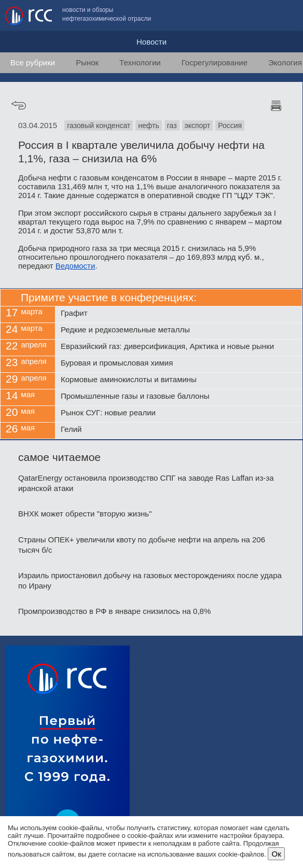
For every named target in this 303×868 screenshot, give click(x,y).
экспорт (198, 125)
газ (172, 125)
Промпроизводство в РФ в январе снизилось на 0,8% (114, 611)
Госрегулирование (215, 62)
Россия (230, 125)
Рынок (87, 62)
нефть (148, 125)
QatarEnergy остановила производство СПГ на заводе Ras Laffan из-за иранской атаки (146, 483)
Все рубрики (33, 62)
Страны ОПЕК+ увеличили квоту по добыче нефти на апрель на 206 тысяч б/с (142, 545)
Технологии (140, 62)
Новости (151, 42)
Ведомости (75, 266)
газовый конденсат (99, 125)
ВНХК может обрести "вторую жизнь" (85, 514)
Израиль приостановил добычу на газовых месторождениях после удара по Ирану (150, 580)
